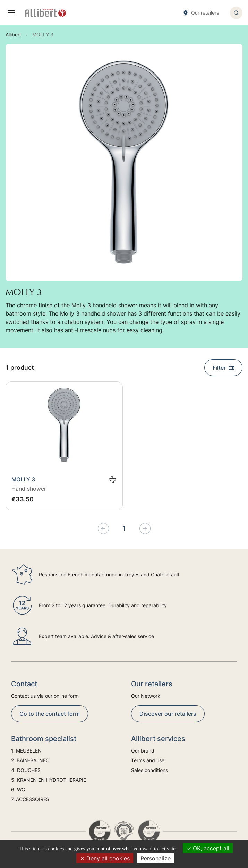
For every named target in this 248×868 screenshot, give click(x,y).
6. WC (18, 789)
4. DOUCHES (26, 770)
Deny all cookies (105, 858)
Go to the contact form (50, 714)
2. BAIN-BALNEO (30, 760)
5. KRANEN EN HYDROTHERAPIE (49, 780)
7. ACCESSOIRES (30, 799)
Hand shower (29, 489)
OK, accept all (208, 848)
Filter (223, 368)
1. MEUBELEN (26, 751)
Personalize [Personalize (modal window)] (156, 858)
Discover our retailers (168, 714)
